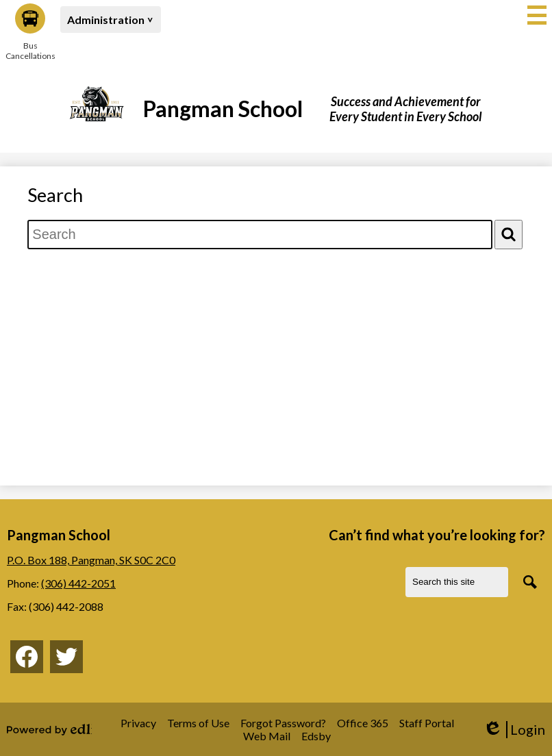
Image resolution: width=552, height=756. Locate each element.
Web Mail (267, 736)
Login (514, 730)
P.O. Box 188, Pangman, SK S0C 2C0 (91, 560)
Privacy (138, 723)
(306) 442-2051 (78, 583)
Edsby (316, 736)
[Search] (509, 235)
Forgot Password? (283, 723)
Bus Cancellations (30, 32)
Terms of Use (198, 723)
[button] (111, 20)
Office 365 (363, 723)
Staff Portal (427, 723)
